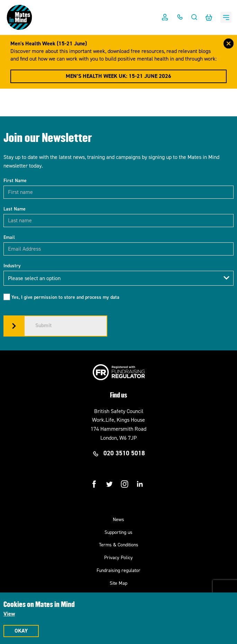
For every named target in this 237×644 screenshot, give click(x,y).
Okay (21, 631)
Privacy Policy (118, 558)
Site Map (118, 583)
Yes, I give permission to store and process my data (65, 297)
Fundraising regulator (118, 570)
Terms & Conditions (119, 545)
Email (9, 237)
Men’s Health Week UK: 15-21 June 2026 (118, 76)
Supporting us (118, 532)
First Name (15, 181)
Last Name (15, 209)
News (118, 520)
